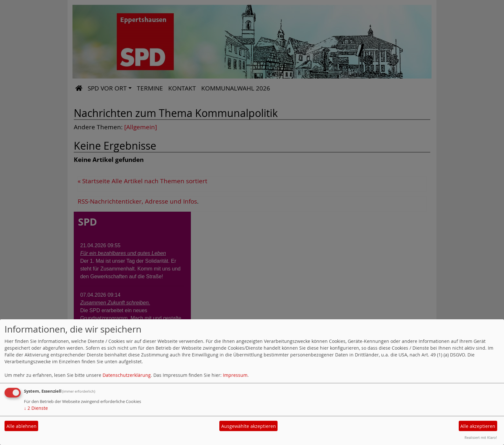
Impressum (235, 375)
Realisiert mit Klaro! (481, 437)
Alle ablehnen (22, 426)
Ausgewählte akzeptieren (249, 426)
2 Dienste (36, 408)
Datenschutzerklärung (127, 375)
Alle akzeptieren (478, 426)
